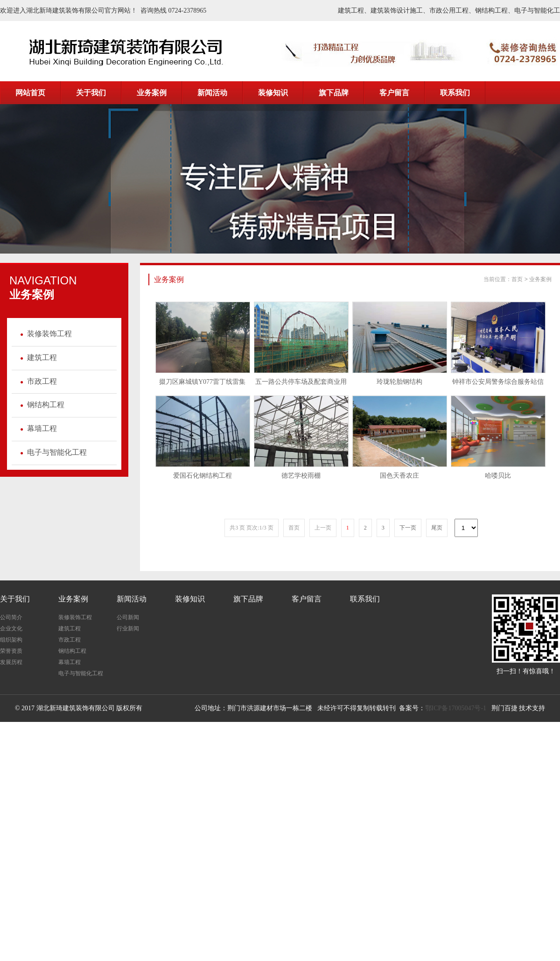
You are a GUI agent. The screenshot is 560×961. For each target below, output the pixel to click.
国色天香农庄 (399, 476)
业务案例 (540, 279)
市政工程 (37, 381)
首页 (517, 279)
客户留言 (307, 599)
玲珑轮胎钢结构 (399, 382)
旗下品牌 (248, 599)
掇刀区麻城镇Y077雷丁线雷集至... (202, 385)
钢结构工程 (40, 405)
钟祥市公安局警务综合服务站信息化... (498, 385)
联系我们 (365, 599)
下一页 (408, 528)
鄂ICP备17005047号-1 (456, 708)
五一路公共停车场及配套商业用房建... (301, 385)
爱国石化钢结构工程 (203, 476)
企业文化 (11, 629)
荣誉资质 (11, 651)
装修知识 (190, 599)
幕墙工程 (37, 428)
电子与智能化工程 (52, 452)
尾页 (437, 528)
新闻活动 (132, 599)
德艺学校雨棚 (301, 476)
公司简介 (11, 617)
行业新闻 (128, 629)
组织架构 (11, 640)
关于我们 (15, 599)
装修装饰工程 (44, 334)
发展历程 (11, 662)
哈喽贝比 (498, 476)
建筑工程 (37, 357)
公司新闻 (128, 617)
